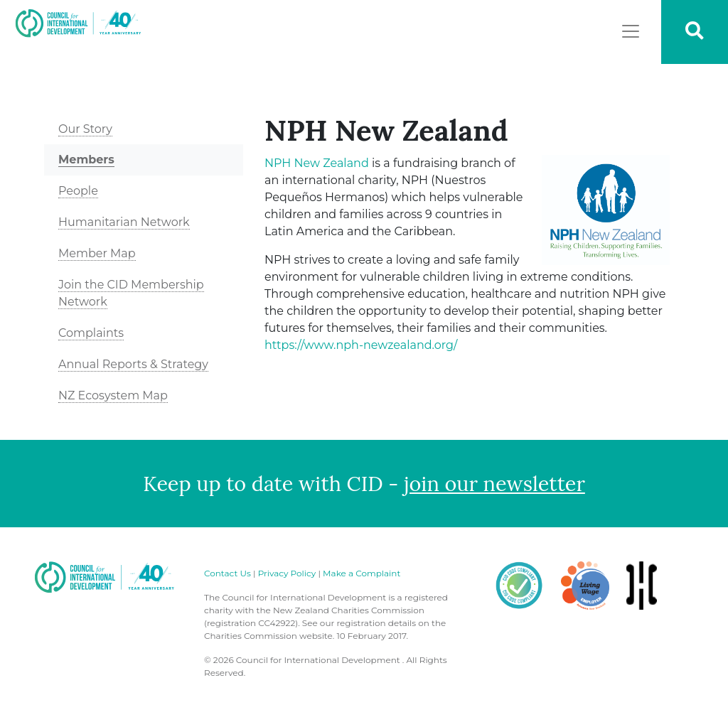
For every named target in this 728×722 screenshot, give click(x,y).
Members (86, 160)
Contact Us (227, 573)
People (78, 191)
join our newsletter (494, 484)
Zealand (317, 163)
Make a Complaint (362, 573)
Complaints (91, 333)
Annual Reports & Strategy (133, 364)
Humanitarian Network (124, 222)
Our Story (85, 129)
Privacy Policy (287, 573)
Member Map (97, 253)
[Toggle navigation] (631, 31)
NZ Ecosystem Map (113, 395)
